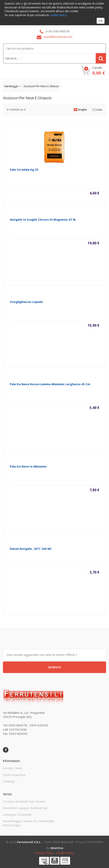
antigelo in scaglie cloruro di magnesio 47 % (43, 219)
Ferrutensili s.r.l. (29, 842)
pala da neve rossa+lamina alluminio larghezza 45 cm (50, 384)
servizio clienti (13, 768)
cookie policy (65, 853)
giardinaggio (13, 86)
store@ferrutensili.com (58, 37)
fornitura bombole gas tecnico (24, 801)
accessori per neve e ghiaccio (41, 86)
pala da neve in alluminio (28, 466)
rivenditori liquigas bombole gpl (25, 808)
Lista (97, 110)
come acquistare (14, 775)
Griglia (80, 110)
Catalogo (9, 781)
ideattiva (57, 848)
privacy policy (44, 853)
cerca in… (12, 58)
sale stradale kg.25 (24, 169)
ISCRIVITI (55, 667)
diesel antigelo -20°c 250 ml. (31, 549)
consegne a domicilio (17, 815)
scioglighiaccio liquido (26, 302)
